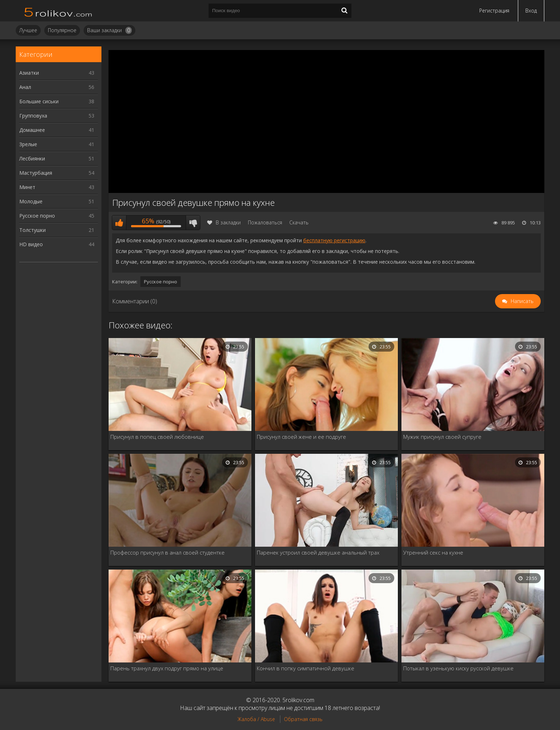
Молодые (57, 201)
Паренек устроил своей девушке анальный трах (318, 552)
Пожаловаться (265, 222)
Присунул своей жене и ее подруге (301, 437)
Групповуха (57, 116)
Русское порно (57, 216)
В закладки (224, 222)
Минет (57, 187)
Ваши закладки (109, 30)
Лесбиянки (57, 158)
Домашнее (57, 130)
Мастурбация (57, 173)
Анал (57, 87)
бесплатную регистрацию (334, 240)
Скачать (299, 222)
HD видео (57, 244)
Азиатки (57, 73)
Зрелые (57, 144)
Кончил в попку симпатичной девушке (306, 668)
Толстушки (57, 230)
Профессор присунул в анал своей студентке (167, 552)
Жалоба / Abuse (256, 719)
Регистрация (494, 11)
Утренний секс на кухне (433, 552)
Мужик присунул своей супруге (442, 437)
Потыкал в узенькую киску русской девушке (458, 668)
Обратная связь (303, 719)
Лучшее (28, 30)
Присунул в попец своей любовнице (157, 437)
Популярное (62, 30)
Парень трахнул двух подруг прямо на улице (167, 668)
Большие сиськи (57, 101)
